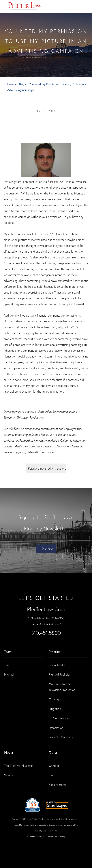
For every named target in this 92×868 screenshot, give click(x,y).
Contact (54, 766)
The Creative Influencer (18, 766)
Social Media (57, 665)
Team (8, 652)
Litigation (55, 709)
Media (9, 752)
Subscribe (46, 549)
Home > (12, 84)
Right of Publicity (60, 674)
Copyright (55, 699)
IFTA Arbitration (59, 718)
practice (55, 652)
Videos (9, 775)
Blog (52, 775)
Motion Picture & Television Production (62, 687)
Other (53, 752)
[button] (85, 5)
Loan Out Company (61, 737)
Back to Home (58, 785)
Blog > (23, 84)
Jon (6, 665)
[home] (25, 6)
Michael (9, 674)
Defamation (56, 728)
